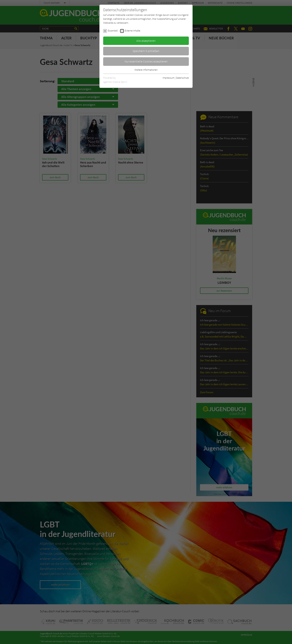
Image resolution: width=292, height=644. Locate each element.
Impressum (168, 78)
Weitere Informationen (146, 70)
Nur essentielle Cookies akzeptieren (146, 61)
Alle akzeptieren (146, 41)
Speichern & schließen (146, 51)
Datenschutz (182, 78)
